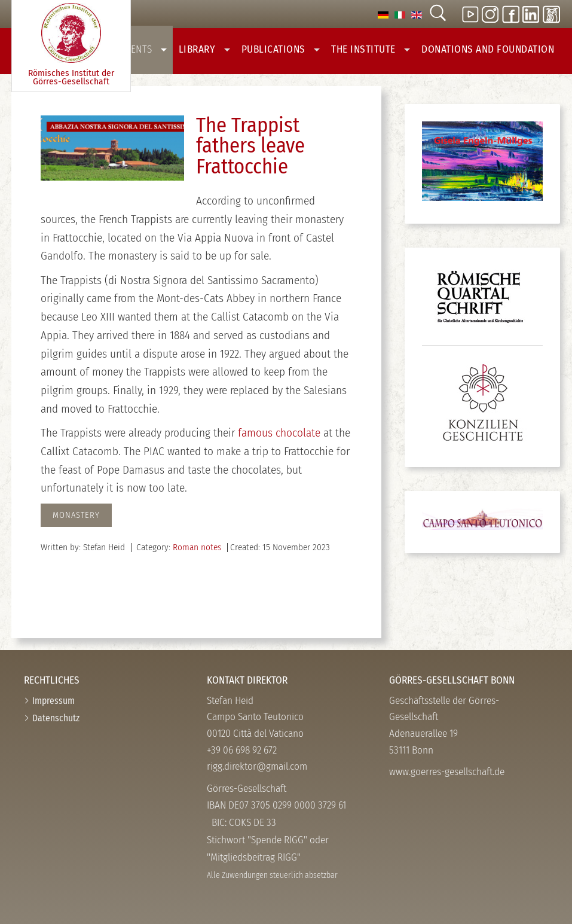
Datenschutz (56, 718)
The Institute (371, 49)
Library (204, 49)
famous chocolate (279, 433)
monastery (76, 515)
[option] (383, 14)
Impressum (53, 701)
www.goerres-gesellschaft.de (447, 772)
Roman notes (197, 547)
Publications (281, 49)
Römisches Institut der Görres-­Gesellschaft (71, 45)
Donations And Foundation (488, 49)
